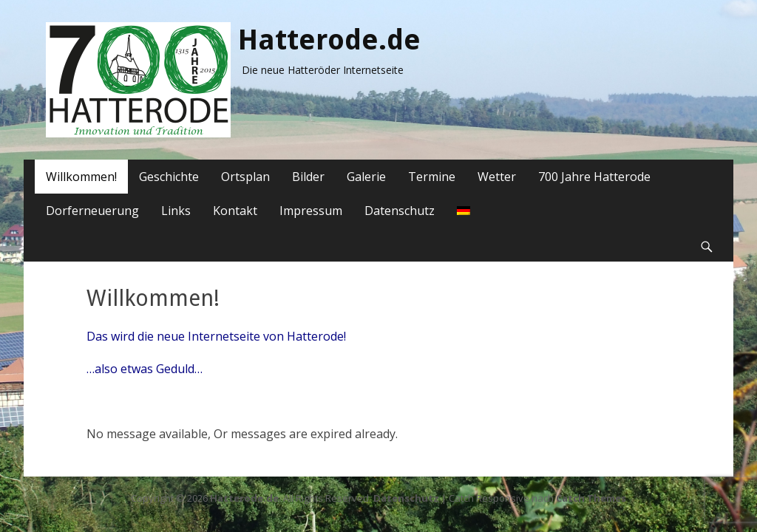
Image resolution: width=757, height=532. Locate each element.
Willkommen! (81, 177)
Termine (432, 177)
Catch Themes (591, 498)
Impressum (311, 211)
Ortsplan (245, 177)
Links (176, 211)
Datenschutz (400, 211)
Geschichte (169, 177)
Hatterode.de (329, 40)
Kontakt (235, 211)
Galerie (366, 177)
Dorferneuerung (92, 211)
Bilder (308, 177)
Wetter (497, 177)
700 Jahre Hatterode (594, 177)
